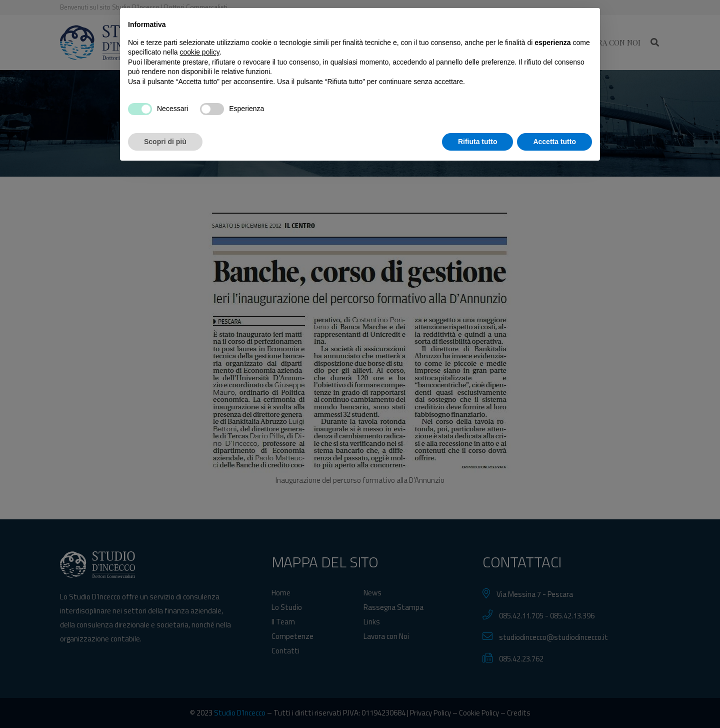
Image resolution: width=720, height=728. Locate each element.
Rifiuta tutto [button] (478, 700)
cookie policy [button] (200, 611)
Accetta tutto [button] (554, 700)
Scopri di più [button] (165, 700)
